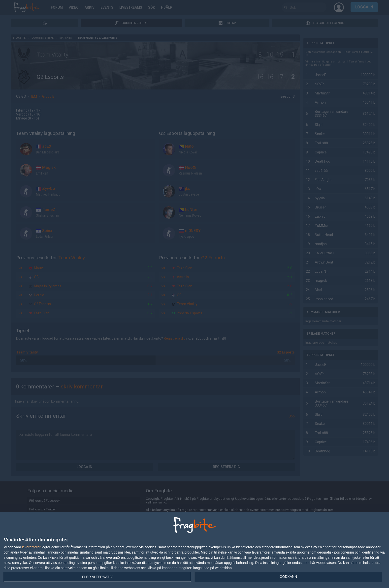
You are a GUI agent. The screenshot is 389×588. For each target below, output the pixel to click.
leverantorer (31, 547)
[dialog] (194, 550)
